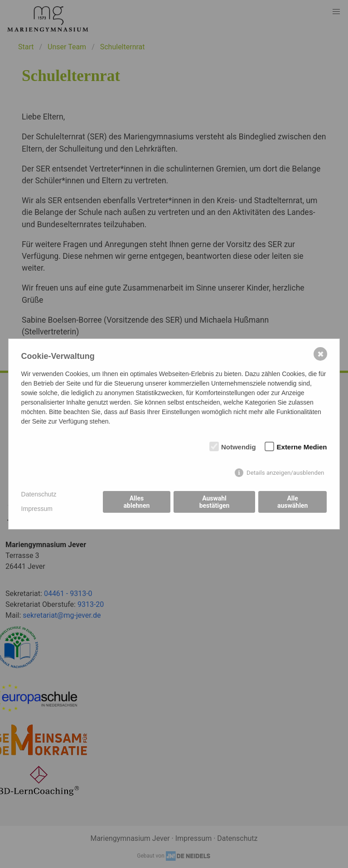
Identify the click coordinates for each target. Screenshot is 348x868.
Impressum (37, 509)
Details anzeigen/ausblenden (285, 473)
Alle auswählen (292, 502)
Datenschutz (39, 494)
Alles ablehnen (137, 502)
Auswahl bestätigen (215, 502)
